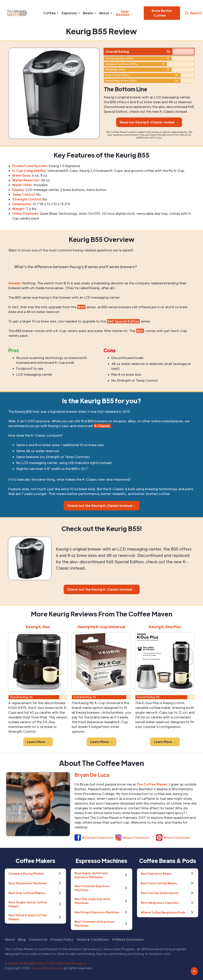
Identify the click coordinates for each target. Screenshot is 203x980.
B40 (81, 307)
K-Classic (102, 426)
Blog (22, 939)
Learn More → (38, 742)
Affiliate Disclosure (128, 939)
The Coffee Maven (46, 968)
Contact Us (38, 939)
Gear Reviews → (125, 13)
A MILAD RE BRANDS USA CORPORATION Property (46, 963)
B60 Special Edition (123, 321)
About (10, 939)
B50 (140, 331)
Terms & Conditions (93, 939)
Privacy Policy (62, 939)
